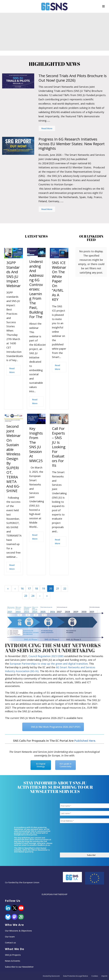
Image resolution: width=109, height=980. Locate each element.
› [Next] (40, 596)
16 (22, 588)
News (8, 961)
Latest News (36, 236)
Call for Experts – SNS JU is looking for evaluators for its (59, 447)
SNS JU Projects (13, 955)
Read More (47, 128)
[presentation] (72, 839)
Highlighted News (54, 64)
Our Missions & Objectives (18, 931)
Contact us (10, 943)
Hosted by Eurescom (51, 976)
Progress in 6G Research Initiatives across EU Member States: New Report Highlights (72, 144)
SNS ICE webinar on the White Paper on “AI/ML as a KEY (59, 281)
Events (17, 961)
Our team (10, 937)
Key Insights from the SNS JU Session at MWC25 (36, 445)
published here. (85, 741)
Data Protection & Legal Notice (76, 976)
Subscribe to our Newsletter (19, 967)
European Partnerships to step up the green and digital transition (49, 664)
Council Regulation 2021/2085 (46, 656)
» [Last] (47, 596)
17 (29, 588)
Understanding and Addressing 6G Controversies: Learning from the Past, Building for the (36, 289)
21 (58, 588)
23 (26, 596)
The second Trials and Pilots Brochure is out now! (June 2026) (73, 78)
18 (36, 588)
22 (65, 588)
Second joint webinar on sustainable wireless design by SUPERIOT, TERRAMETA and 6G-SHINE (13, 459)
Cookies (95, 976)
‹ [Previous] (15, 588)
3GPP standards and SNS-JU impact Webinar (13, 274)
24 (33, 596)
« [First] (8, 588)
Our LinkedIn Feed (91, 238)
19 (43, 588)
